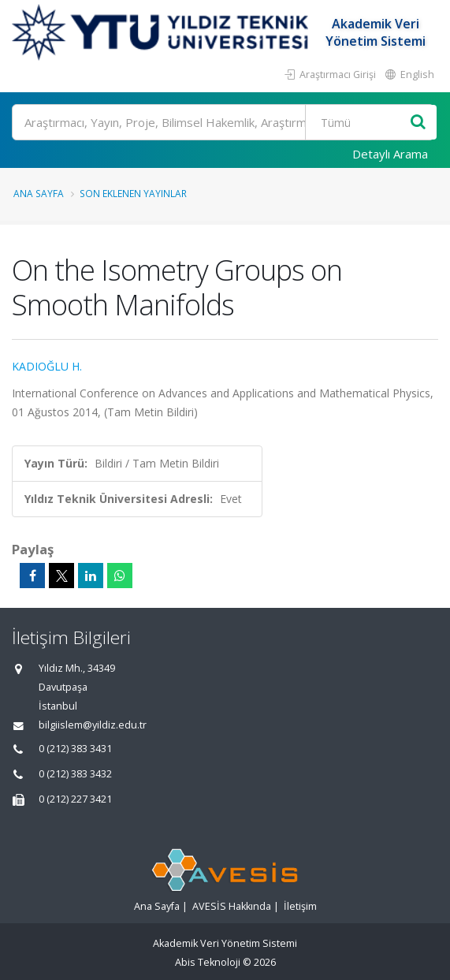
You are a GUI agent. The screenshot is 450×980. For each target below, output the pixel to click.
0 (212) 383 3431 (75, 749)
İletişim (300, 906)
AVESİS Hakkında (232, 906)
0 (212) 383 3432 (75, 774)
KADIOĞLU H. (47, 366)
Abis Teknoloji (208, 962)
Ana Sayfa (39, 193)
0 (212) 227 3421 (75, 799)
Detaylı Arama (390, 154)
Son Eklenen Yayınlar (133, 193)
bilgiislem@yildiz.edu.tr (93, 725)
